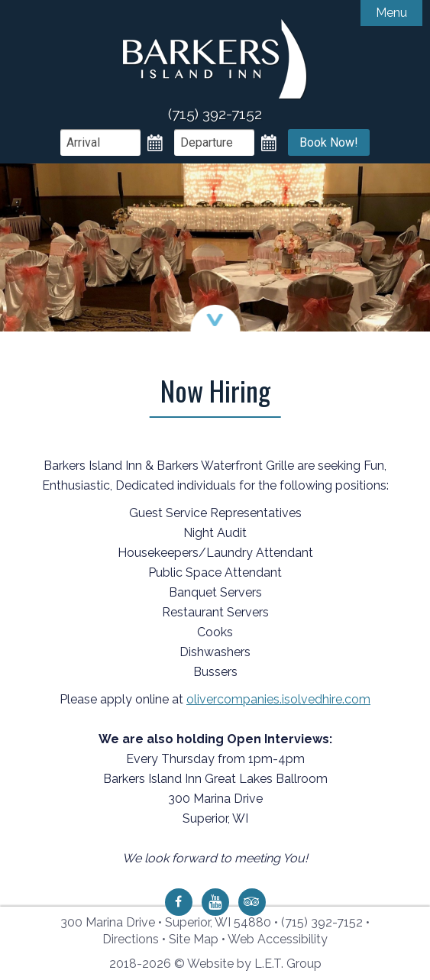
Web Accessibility (278, 939)
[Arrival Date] (100, 142)
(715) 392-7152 (215, 114)
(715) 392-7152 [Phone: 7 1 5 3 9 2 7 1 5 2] (322, 922)
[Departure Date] (214, 142)
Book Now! (329, 142)
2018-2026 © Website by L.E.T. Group (215, 964)
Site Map (194, 939)
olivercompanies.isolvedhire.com (278, 699)
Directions (131, 939)
